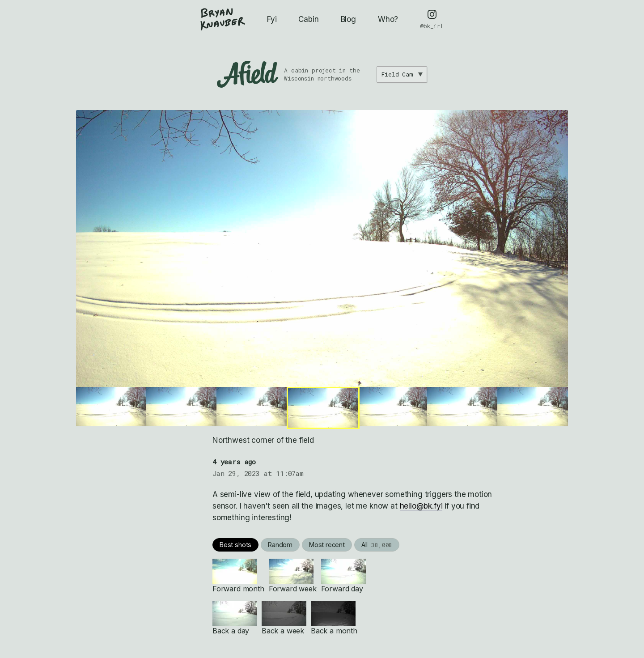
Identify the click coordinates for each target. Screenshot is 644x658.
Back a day (235, 618)
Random (280, 545)
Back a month (334, 618)
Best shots (235, 545)
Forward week (293, 576)
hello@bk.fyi (421, 506)
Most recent (327, 545)
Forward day (343, 576)
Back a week (284, 618)
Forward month (238, 576)
